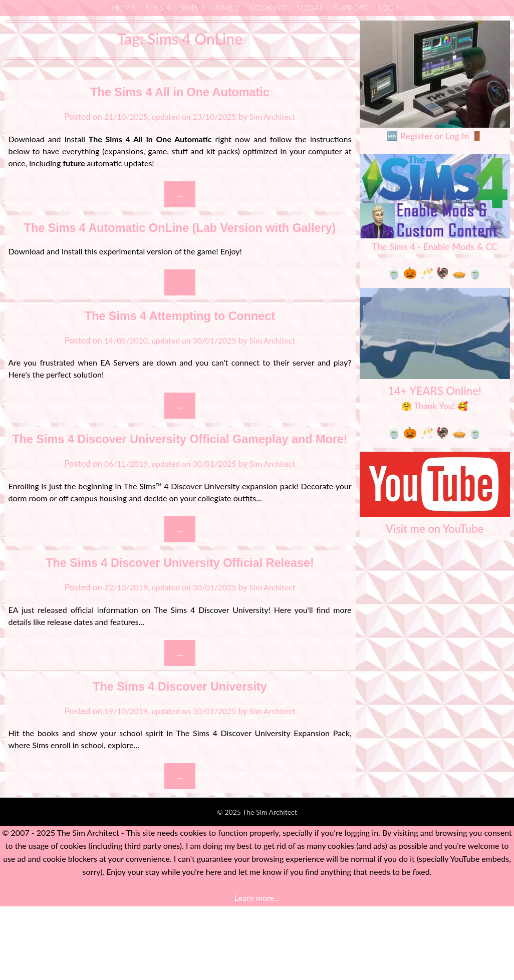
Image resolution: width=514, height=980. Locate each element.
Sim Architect (278, 116)
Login (390, 8)
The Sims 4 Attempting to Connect (180, 339)
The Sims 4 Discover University (180, 758)
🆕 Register (410, 136)
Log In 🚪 (464, 136)
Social (310, 8)
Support (351, 8)
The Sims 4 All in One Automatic (180, 91)
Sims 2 (227, 8)
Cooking (268, 8)
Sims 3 (193, 8)
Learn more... (257, 971)
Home (124, 8)
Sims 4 (158, 8)
